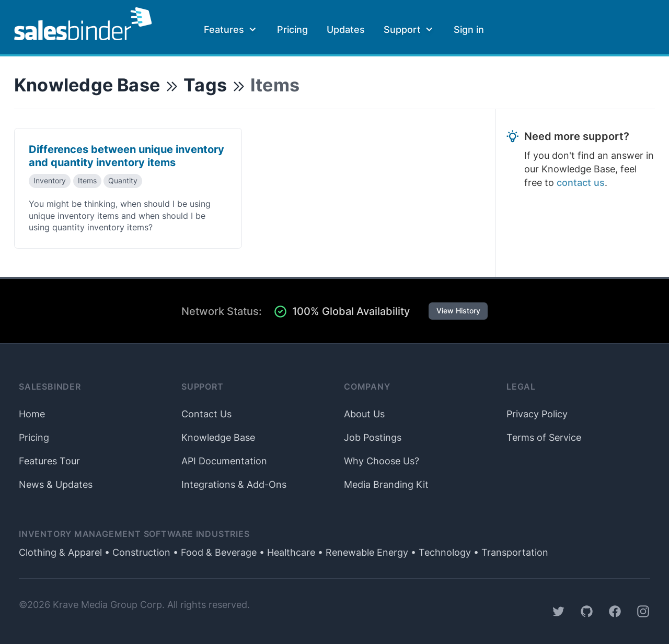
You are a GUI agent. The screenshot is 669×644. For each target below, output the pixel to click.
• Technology (440, 552)
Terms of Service (544, 437)
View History (458, 311)
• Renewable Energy (362, 552)
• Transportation (510, 552)
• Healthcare (286, 552)
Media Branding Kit (386, 484)
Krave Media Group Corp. (109, 605)
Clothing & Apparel (60, 552)
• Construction (136, 552)
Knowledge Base (87, 85)
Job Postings (373, 437)
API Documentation (224, 461)
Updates (346, 30)
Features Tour (49, 461)
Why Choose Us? (382, 461)
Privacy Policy (537, 414)
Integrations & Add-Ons (234, 484)
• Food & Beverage (214, 552)
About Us (364, 414)
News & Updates (56, 484)
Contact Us (206, 414)
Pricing (292, 30)
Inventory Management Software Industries (134, 534)
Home (32, 414)
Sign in (469, 30)
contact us (581, 183)
